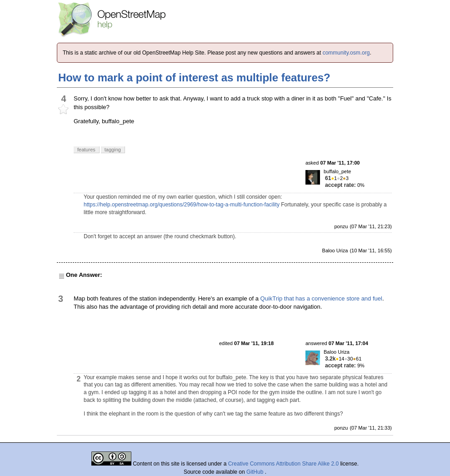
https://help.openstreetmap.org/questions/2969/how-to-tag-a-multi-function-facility (182, 205)
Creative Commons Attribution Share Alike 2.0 (283, 464)
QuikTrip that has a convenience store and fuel (321, 298)
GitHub (256, 472)
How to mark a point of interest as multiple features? (194, 78)
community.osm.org (346, 53)
